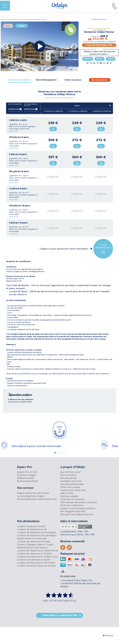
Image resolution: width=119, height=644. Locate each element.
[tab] (19, 80)
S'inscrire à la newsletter (60, 615)
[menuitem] (38, 472)
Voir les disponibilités (99, 45)
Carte (111, 59)
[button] (98, 19)
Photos (88, 59)
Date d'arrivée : (15, 105)
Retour (108, 636)
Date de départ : (31, 105)
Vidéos (100, 59)
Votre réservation (103, 249)
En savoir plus (68, 576)
